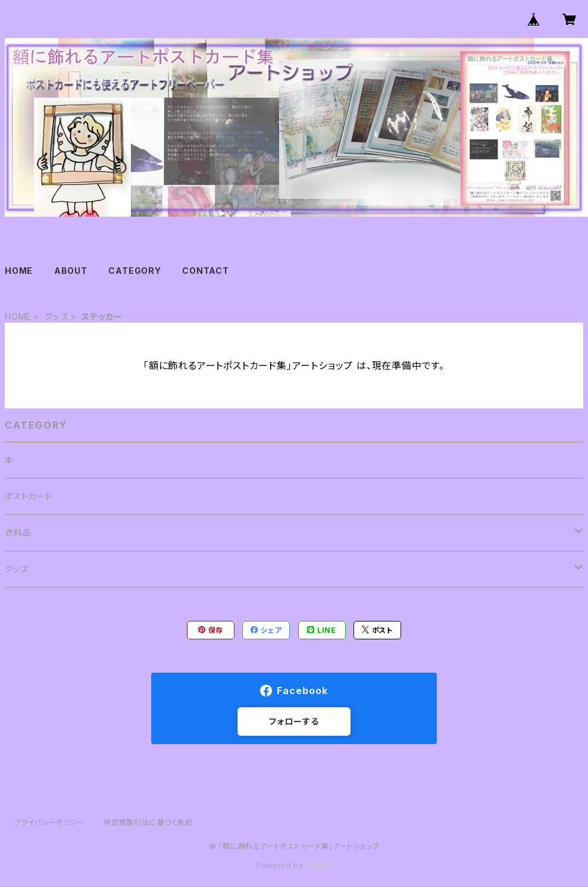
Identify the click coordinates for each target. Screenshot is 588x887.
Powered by (294, 865)
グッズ (56, 316)
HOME (19, 271)
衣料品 (18, 532)
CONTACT (206, 271)
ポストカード (29, 496)
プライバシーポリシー (49, 822)
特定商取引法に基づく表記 (148, 822)
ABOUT (71, 271)
